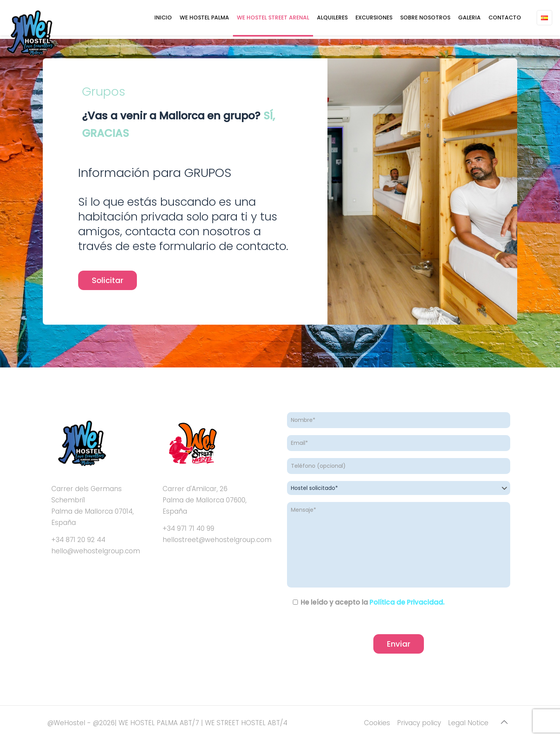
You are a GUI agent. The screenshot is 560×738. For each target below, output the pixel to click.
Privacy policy (419, 723)
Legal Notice (468, 723)
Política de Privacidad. (407, 602)
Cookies (377, 723)
